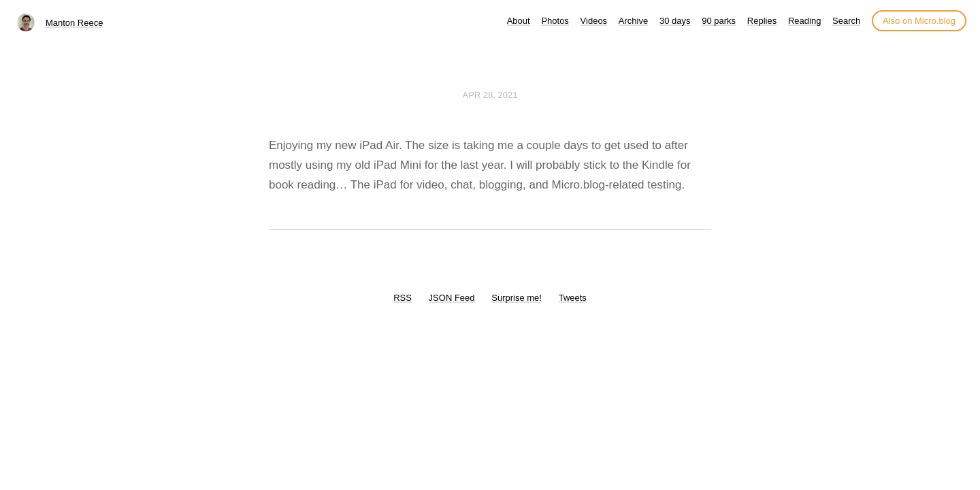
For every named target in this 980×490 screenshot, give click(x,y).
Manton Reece (75, 23)
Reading (804, 21)
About (519, 21)
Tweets (573, 298)
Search (846, 21)
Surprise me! (517, 298)
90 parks (719, 21)
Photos (555, 21)
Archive (633, 21)
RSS (403, 298)
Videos (594, 21)
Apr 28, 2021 (490, 95)
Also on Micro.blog (919, 21)
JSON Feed (452, 298)
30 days (675, 21)
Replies (762, 21)
